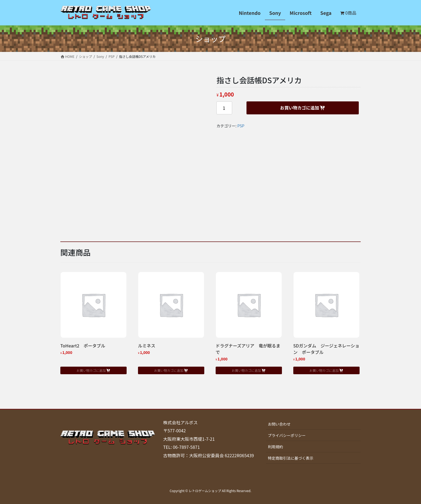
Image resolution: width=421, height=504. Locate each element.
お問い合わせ (279, 424)
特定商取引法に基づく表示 (291, 458)
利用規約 (275, 447)
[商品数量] (224, 108)
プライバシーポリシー (287, 435)
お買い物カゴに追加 (300, 108)
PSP (241, 126)
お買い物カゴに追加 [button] (91, 370)
